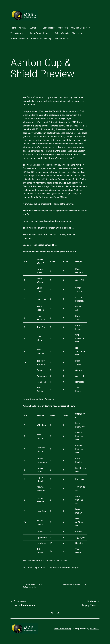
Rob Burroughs (31, 587)
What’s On (63, 28)
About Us (23, 28)
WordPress (94, 629)
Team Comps (17, 33)
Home (13, 28)
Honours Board (18, 38)
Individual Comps (79, 28)
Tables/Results (62, 33)
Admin (33, 28)
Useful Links (59, 38)
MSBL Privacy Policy (63, 629)
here (47, 245)
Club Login (77, 33)
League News (49, 28)
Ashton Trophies (81, 584)
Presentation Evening (41, 38)
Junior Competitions (39, 33)
